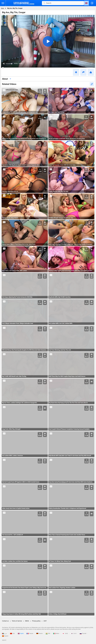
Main (3, 8)
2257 (45, 621)
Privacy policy (36, 621)
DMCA (27, 621)
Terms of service (17, 621)
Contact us (5, 621)
